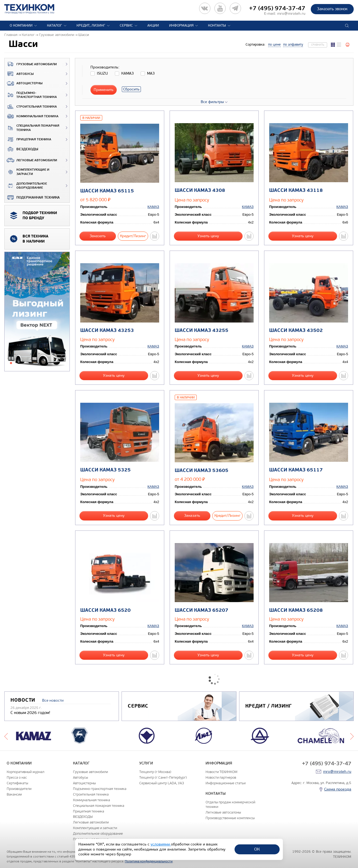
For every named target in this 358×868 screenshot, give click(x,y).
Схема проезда (338, 789)
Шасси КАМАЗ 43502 (296, 330)
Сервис (126, 25)
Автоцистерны (23, 83)
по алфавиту (293, 45)
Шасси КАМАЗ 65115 (107, 191)
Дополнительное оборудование (26, 186)
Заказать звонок (332, 9)
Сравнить (318, 45)
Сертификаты (17, 783)
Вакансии (14, 794)
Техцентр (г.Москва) (155, 772)
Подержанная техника (32, 197)
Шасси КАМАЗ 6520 (105, 610)
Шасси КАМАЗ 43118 (296, 190)
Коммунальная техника (32, 116)
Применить (104, 90)
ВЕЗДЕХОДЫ (21, 149)
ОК (257, 849)
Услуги (146, 763)
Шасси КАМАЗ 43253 (107, 330)
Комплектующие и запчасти (27, 172)
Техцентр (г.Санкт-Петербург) (163, 777)
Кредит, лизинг (91, 25)
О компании (21, 25)
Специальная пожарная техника (32, 128)
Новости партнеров (221, 777)
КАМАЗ (153, 207)
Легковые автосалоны (223, 812)
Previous (6, 736)
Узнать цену (208, 236)
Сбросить (131, 89)
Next (352, 736)
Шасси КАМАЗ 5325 (105, 470)
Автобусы (19, 74)
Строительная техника (31, 107)
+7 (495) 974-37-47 (277, 8)
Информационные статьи (226, 783)
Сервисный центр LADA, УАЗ (162, 783)
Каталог (54, 25)
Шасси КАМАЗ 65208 (296, 610)
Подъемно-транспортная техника (31, 95)
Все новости (53, 700)
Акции (153, 25)
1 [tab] (11, 363)
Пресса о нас (17, 777)
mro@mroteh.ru (291, 14)
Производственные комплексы (230, 818)
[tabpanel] (37, 312)
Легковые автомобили (31, 160)
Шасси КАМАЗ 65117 (296, 470)
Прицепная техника (28, 140)
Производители (19, 789)
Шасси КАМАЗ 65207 (202, 610)
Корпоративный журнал (25, 772)
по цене (274, 45)
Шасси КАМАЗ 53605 (202, 470)
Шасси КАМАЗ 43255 (202, 330)
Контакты (217, 25)
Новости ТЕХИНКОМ (221, 772)
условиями (161, 844)
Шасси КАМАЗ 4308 (200, 190)
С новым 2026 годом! (30, 713)
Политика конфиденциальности (149, 861)
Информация (181, 25)
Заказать (98, 236)
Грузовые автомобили (31, 64)
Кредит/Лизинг (133, 236)
